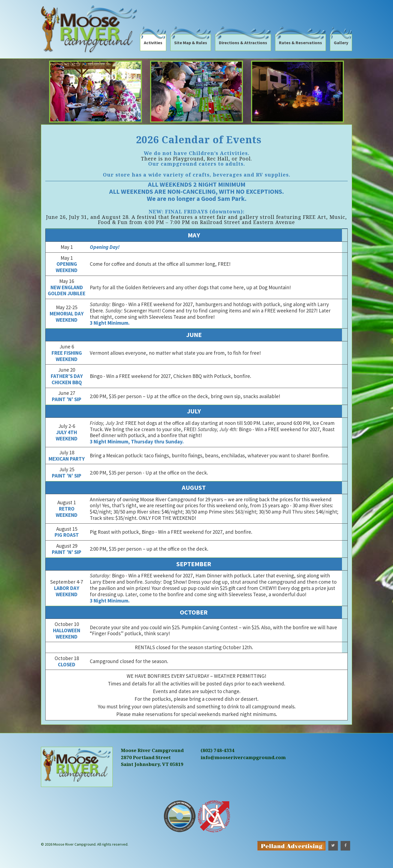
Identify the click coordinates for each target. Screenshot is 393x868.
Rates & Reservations (300, 43)
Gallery (341, 43)
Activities (153, 43)
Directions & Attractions (243, 43)
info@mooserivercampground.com (243, 757)
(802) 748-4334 (218, 750)
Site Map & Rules (191, 43)
